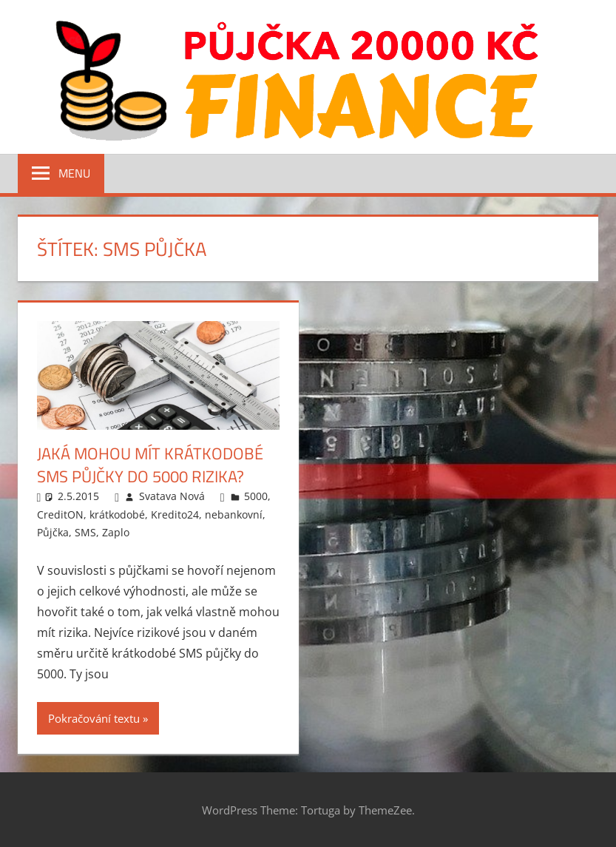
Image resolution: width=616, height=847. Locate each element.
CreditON (60, 514)
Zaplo (116, 532)
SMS (85, 532)
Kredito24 (175, 514)
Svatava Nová (172, 496)
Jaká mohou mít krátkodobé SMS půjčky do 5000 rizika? (150, 465)
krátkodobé (117, 514)
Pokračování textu (94, 718)
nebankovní (234, 514)
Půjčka (53, 532)
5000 (256, 496)
